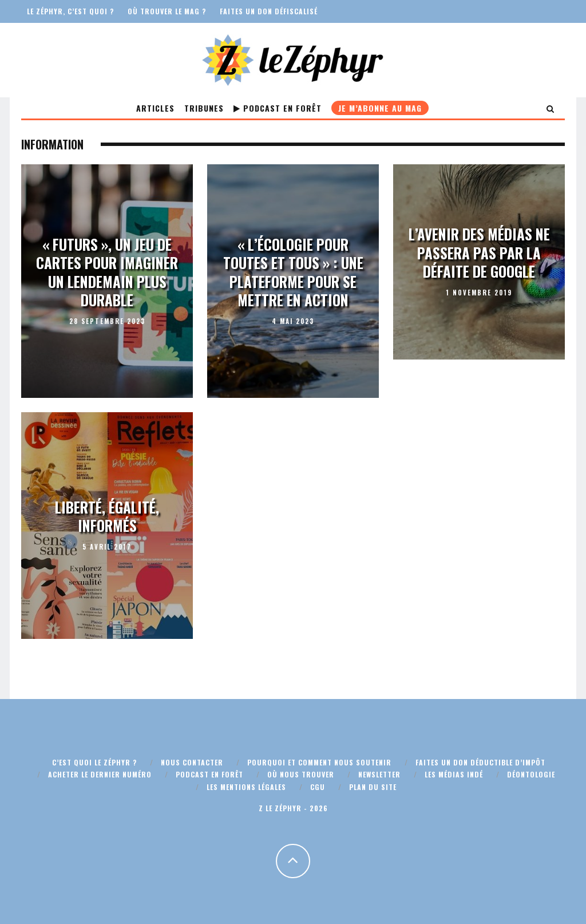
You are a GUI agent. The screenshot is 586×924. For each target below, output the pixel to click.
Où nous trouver (301, 774)
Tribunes (204, 108)
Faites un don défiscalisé (269, 11)
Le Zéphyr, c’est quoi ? (70, 11)
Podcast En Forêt (278, 108)
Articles (155, 108)
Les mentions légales (246, 787)
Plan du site (373, 787)
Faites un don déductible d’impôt (480, 762)
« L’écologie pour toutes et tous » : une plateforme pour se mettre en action (293, 272)
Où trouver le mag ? (167, 11)
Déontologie (531, 774)
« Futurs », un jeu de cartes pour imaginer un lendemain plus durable (107, 272)
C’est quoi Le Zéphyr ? (94, 762)
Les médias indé (454, 774)
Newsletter (379, 774)
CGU (318, 787)
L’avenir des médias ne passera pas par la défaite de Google (479, 252)
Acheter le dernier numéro (100, 774)
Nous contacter (192, 762)
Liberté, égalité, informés (107, 516)
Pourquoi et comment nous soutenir (319, 762)
